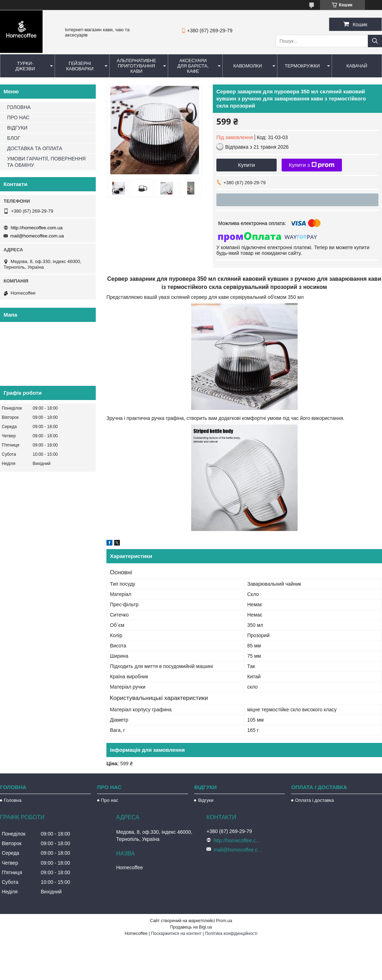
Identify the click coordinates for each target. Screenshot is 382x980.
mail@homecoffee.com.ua (37, 236)
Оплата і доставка (314, 800)
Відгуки (206, 800)
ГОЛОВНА (19, 107)
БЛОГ (14, 138)
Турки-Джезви (25, 66)
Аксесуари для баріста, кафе (193, 66)
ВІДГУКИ (17, 128)
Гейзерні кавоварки (80, 66)
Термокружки (302, 66)
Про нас (110, 800)
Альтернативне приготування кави (136, 66)
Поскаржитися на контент (176, 934)
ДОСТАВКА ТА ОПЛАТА (35, 148)
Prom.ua (224, 921)
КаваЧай (357, 66)
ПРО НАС (18, 117)
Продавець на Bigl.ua (191, 927)
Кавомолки (248, 66)
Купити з (312, 165)
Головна (13, 800)
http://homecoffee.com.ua (37, 228)
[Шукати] (375, 41)
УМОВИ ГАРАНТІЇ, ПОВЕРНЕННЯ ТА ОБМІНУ (46, 162)
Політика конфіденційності (231, 934)
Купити (247, 165)
